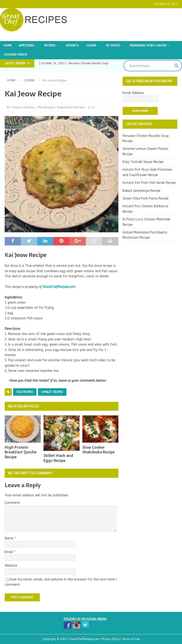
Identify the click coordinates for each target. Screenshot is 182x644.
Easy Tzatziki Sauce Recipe (143, 162)
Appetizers (26, 45)
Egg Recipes (25, 392)
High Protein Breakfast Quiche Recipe (21, 452)
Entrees (50, 45)
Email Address (133, 93)
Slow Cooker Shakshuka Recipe (98, 450)
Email (9, 552)
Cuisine (91, 45)
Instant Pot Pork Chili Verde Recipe (149, 183)
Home (7, 45)
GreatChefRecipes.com (59, 287)
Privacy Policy (111, 639)
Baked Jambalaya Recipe (142, 191)
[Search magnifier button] (176, 66)
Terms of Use (131, 639)
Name (10, 538)
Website (11, 566)
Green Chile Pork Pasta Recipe (146, 198)
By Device (113, 45)
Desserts (72, 45)
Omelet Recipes (52, 392)
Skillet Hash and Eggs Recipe (58, 458)
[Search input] (151, 66)
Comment (12, 503)
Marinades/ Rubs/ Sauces (148, 45)
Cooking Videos (15, 55)
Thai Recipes (46, 107)
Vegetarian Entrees (71, 107)
